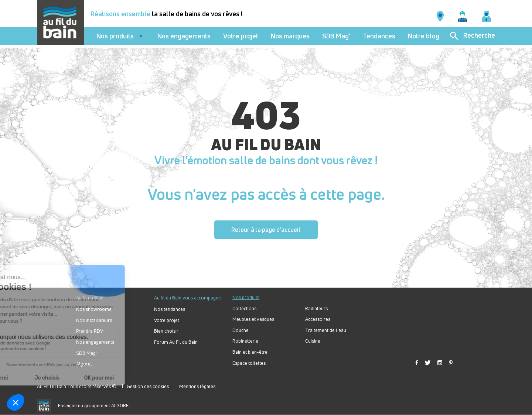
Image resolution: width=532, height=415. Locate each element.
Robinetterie (245, 341)
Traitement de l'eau (326, 330)
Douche (241, 330)
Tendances (379, 36)
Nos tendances (170, 309)
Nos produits (115, 36)
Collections (244, 308)
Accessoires (318, 319)
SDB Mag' (336, 36)
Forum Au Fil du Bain (176, 342)
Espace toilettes (249, 363)
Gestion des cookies (148, 386)
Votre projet (241, 36)
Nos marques (290, 36)
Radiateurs (316, 308)
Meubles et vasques (253, 319)
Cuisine (313, 341)
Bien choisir (166, 331)
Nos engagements (184, 36)
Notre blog (424, 36)
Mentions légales (197, 386)
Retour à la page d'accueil (266, 230)
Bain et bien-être (250, 352)
